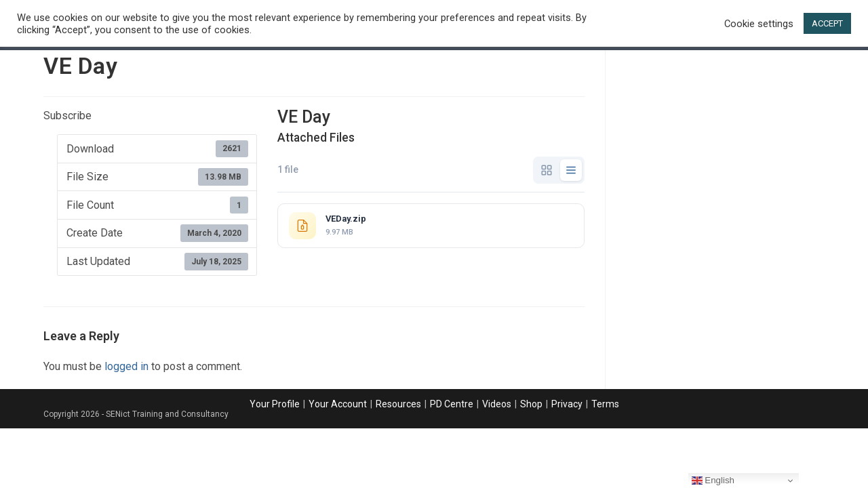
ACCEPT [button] (827, 23)
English (713, 481)
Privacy (567, 404)
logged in (126, 366)
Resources (398, 404)
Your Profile (275, 404)
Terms (605, 404)
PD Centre (452, 404)
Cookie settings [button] (759, 24)
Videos (497, 404)
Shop (531, 404)
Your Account (338, 404)
